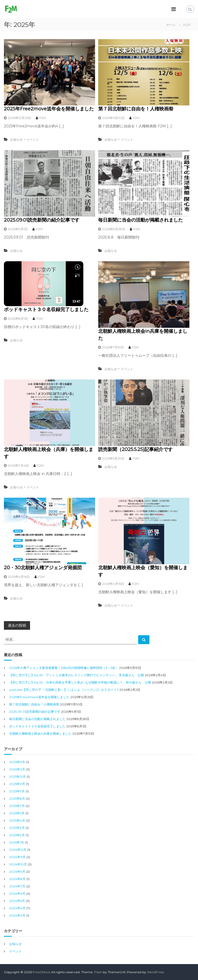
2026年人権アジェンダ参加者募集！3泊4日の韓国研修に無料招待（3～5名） (64, 668)
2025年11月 (17, 784)
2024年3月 (17, 915)
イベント (33, 139)
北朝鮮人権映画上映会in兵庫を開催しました (40, 733)
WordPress (155, 972)
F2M (43, 118)
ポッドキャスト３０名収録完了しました (46, 310)
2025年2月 (17, 835)
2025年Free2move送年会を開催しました (49, 109)
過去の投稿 (17, 625)
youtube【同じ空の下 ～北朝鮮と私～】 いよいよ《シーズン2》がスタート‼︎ (64, 690)
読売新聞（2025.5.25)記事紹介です (135, 449)
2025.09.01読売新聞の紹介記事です (42, 220)
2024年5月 (17, 901)
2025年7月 (17, 806)
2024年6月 (17, 893)
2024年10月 (18, 864)
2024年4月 (17, 908)
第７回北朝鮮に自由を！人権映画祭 (136, 109)
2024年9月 (17, 872)
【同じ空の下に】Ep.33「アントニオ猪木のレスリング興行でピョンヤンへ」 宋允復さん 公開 (77, 675)
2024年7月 (17, 886)
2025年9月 (17, 791)
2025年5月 (17, 813)
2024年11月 (17, 857)
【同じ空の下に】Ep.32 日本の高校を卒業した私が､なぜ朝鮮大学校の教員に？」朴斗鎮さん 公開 (80, 682)
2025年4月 (17, 820)
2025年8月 (17, 798)
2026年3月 (17, 762)
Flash (98, 972)
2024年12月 (18, 850)
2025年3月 (17, 828)
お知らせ (16, 139)
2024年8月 (17, 879)
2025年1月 (17, 842)
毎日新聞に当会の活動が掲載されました (141, 220)
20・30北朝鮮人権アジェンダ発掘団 (43, 568)
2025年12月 (18, 777)
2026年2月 (17, 769)
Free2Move (42, 972)
